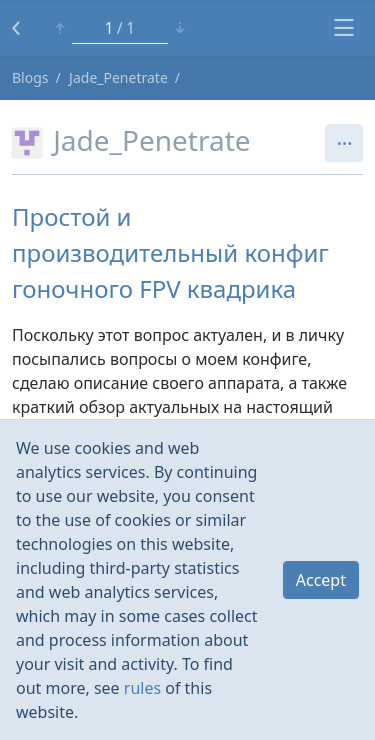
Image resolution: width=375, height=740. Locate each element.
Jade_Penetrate (118, 77)
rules (142, 688)
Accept (321, 580)
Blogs (30, 77)
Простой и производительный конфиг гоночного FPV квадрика (170, 252)
